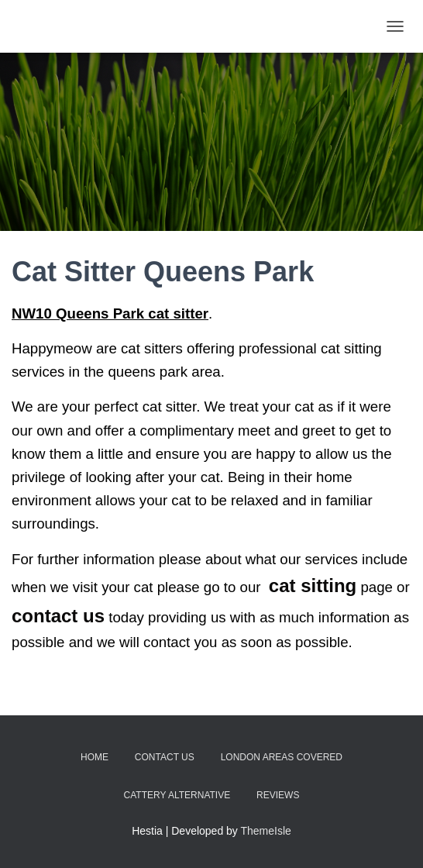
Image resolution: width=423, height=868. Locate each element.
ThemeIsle (266, 831)
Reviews (278, 795)
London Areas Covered (282, 757)
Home (95, 757)
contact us (58, 616)
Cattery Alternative (177, 795)
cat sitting (313, 586)
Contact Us (165, 757)
